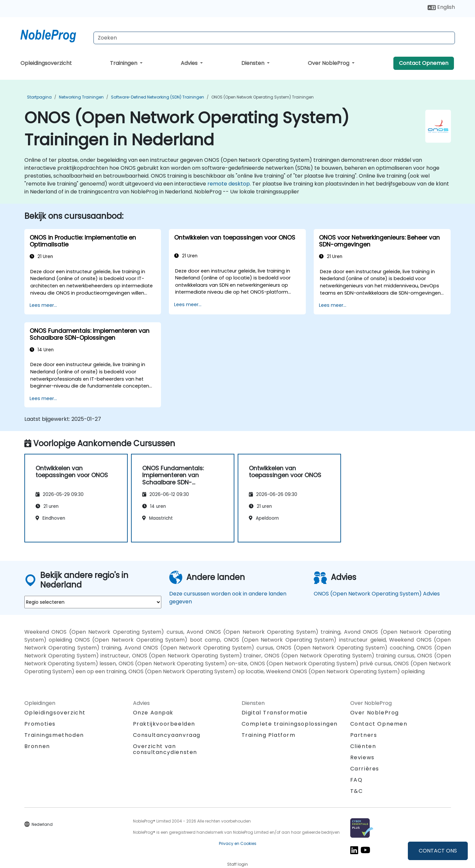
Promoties (40, 724)
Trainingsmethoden (54, 735)
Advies (190, 63)
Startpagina (39, 97)
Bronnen (37, 746)
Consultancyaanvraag (167, 735)
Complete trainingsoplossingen (290, 724)
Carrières (365, 769)
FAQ (356, 780)
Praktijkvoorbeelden (164, 724)
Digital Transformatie (275, 713)
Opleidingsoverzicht (46, 63)
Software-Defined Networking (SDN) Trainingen (158, 97)
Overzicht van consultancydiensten (165, 749)
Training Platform (269, 735)
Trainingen (124, 63)
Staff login (237, 864)
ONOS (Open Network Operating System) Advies (377, 594)
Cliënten (363, 746)
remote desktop (229, 184)
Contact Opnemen (424, 63)
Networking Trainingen (81, 97)
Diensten (253, 63)
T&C (357, 791)
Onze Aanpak (153, 713)
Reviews (362, 757)
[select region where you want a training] (93, 602)
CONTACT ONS (438, 851)
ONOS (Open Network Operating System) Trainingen (263, 97)
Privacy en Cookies (238, 843)
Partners (364, 735)
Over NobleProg (329, 63)
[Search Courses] (274, 38)
